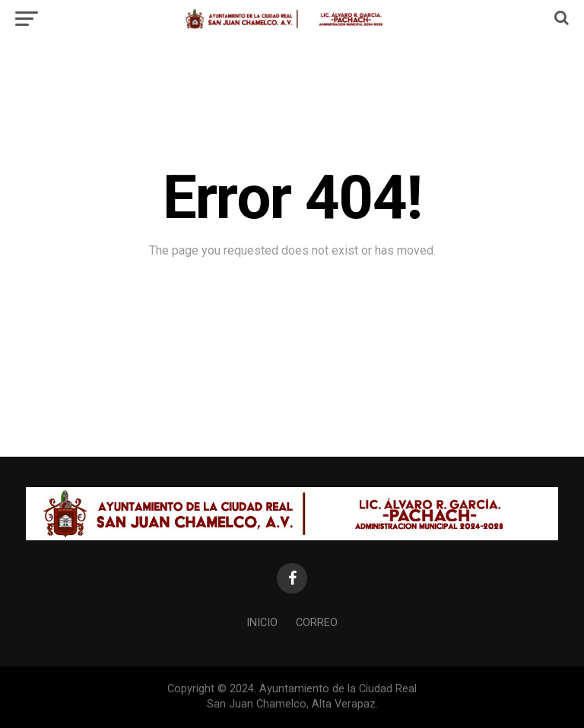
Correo (317, 623)
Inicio (262, 623)
